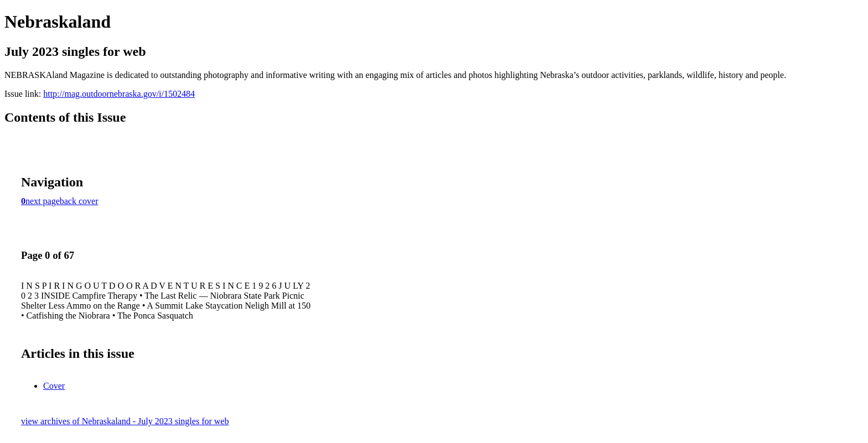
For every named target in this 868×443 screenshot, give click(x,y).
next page (43, 201)
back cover (79, 201)
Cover (54, 386)
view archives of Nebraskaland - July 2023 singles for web (125, 421)
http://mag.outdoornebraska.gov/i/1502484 (119, 94)
